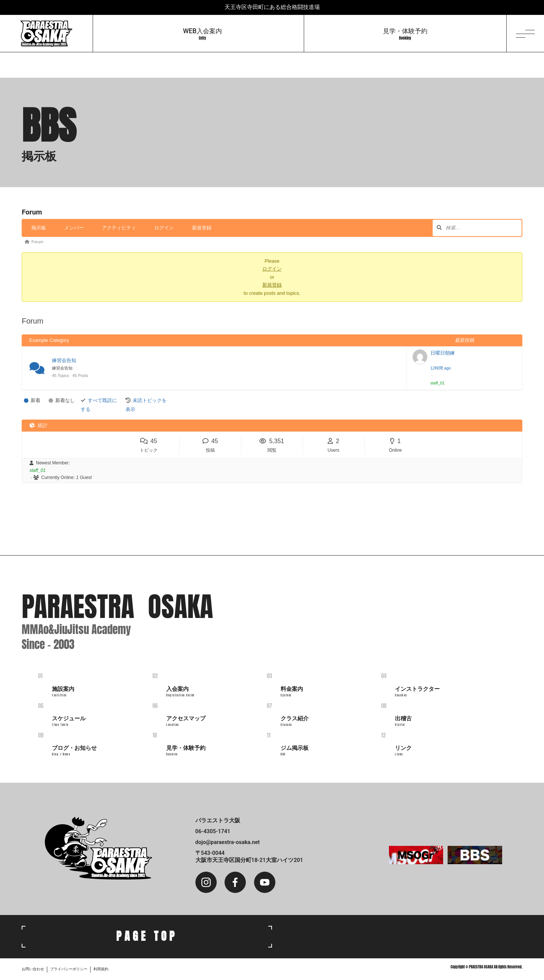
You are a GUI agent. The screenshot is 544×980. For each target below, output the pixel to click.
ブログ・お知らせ (74, 751)
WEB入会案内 (203, 34)
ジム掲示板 (295, 751)
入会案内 (180, 692)
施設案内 (63, 692)
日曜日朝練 (443, 353)
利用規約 (101, 969)
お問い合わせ (33, 969)
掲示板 (39, 228)
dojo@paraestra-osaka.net (228, 842)
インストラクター (417, 692)
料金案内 (292, 692)
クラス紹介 (295, 721)
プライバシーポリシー (69, 969)
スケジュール (69, 721)
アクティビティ (119, 228)
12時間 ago (441, 368)
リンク (403, 751)
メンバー (74, 228)
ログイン (164, 228)
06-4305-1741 (213, 831)
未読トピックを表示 (146, 405)
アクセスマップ (186, 721)
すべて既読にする (99, 405)
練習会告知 (64, 360)
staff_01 (438, 383)
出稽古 (403, 721)
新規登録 (202, 228)
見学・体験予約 (405, 34)
